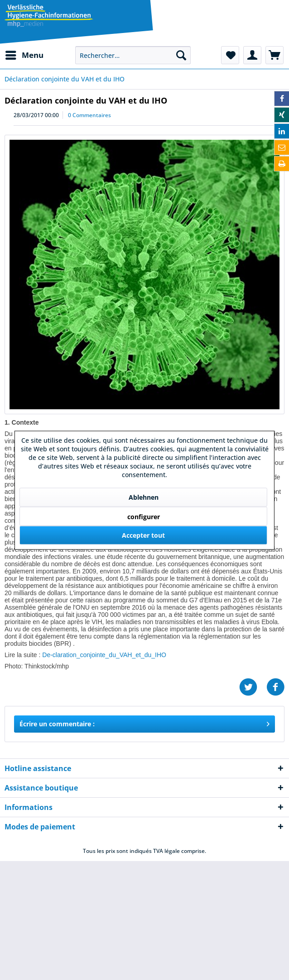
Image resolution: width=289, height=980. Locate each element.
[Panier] (275, 55)
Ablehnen (144, 497)
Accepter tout (143, 535)
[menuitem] (24, 55)
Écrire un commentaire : (144, 722)
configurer (144, 516)
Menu (24, 54)
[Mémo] (230, 55)
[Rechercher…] (133, 55)
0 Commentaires (89, 115)
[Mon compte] (252, 55)
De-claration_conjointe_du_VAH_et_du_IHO (104, 655)
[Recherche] (181, 55)
